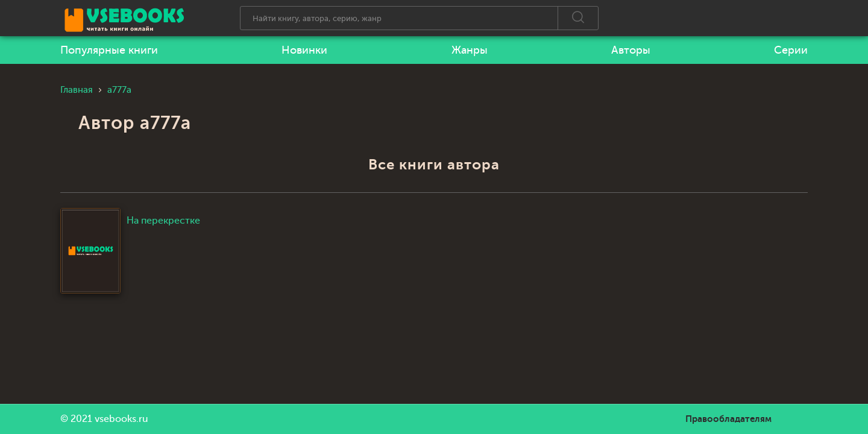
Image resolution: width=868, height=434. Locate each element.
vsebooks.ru (121, 419)
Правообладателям (728, 419)
